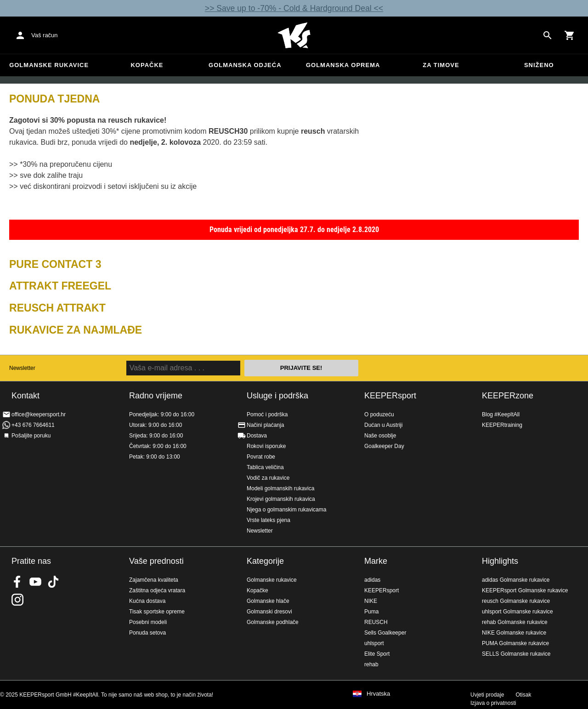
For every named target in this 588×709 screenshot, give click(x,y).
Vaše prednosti (156, 561)
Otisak (523, 695)
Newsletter (22, 368)
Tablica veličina (265, 467)
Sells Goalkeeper (385, 633)
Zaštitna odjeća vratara (157, 590)
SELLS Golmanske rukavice (516, 654)
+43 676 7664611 (33, 425)
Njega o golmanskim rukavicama (286, 510)
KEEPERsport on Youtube (35, 582)
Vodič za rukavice (268, 478)
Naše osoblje (380, 436)
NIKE (371, 601)
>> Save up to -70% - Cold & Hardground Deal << (294, 8)
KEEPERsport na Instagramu (17, 600)
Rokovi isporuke (266, 446)
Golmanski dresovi (269, 612)
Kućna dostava (147, 601)
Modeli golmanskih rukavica (280, 488)
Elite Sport (377, 654)
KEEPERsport (390, 396)
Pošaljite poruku (31, 436)
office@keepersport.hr (39, 414)
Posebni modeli (148, 622)
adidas (372, 580)
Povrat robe (261, 457)
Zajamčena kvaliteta (154, 580)
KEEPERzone (508, 396)
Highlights (500, 561)
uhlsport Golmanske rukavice (517, 612)
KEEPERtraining (502, 425)
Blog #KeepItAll (501, 414)
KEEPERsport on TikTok (53, 582)
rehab (371, 664)
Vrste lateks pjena (269, 520)
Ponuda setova (147, 633)
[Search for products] (548, 35)
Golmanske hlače (268, 601)
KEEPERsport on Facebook (17, 582)
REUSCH (376, 622)
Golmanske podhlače (273, 622)
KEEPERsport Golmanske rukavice (525, 590)
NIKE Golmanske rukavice (514, 633)
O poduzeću (379, 414)
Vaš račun (45, 35)
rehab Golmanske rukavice (515, 622)
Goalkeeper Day (384, 446)
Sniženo (539, 65)
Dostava (257, 436)
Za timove (441, 65)
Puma (371, 612)
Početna (294, 35)
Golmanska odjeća (245, 65)
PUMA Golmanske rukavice (515, 643)
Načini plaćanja (265, 425)
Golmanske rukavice (49, 65)
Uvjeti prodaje (487, 695)
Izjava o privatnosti (493, 703)
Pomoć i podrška (267, 414)
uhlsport (374, 643)
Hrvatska (378, 694)
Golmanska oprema (343, 65)
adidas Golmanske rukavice (516, 580)
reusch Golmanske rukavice (516, 601)
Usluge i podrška (277, 396)
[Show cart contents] (570, 35)
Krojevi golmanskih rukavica (281, 499)
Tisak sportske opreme (157, 612)
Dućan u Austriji (383, 425)
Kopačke (147, 65)
